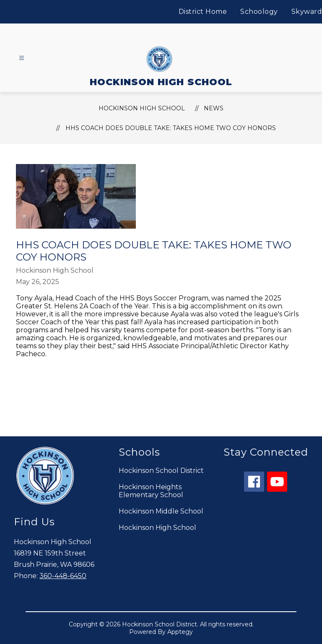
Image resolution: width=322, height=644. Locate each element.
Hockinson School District (161, 471)
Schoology (259, 12)
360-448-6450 (63, 576)
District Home (203, 12)
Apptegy (180, 632)
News (214, 108)
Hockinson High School (157, 528)
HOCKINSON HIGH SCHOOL (142, 108)
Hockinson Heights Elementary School (151, 491)
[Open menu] (22, 58)
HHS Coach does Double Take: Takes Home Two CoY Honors (171, 128)
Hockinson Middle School (161, 511)
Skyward (307, 12)
